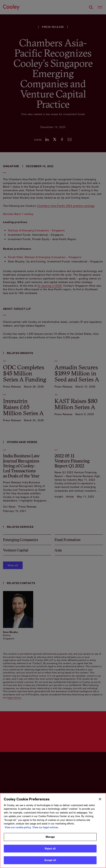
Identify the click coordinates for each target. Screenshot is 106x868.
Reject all (50, 849)
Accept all (50, 860)
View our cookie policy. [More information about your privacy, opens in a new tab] (18, 827)
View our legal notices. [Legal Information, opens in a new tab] (46, 827)
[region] (53, 831)
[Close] (100, 799)
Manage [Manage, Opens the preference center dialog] (50, 837)
